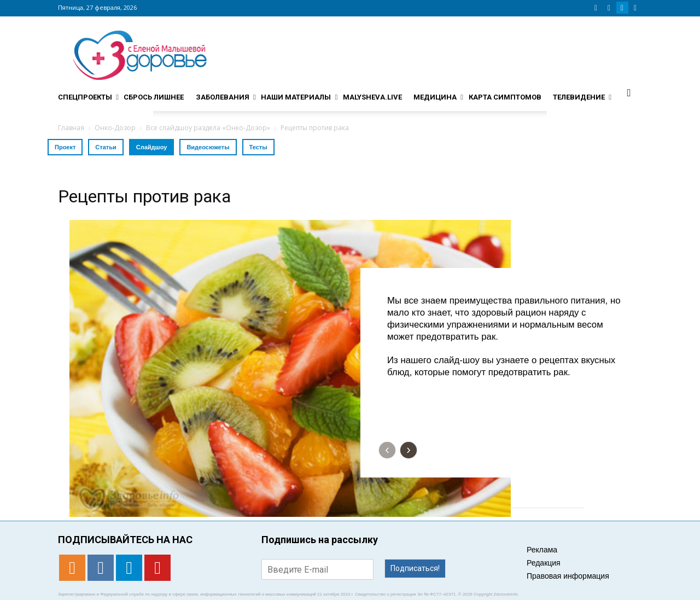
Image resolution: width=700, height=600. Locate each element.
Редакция (544, 563)
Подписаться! (415, 568)
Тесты (258, 147)
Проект (65, 147)
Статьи (106, 147)
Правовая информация (568, 576)
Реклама (542, 550)
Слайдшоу (152, 147)
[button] (629, 92)
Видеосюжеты (208, 147)
